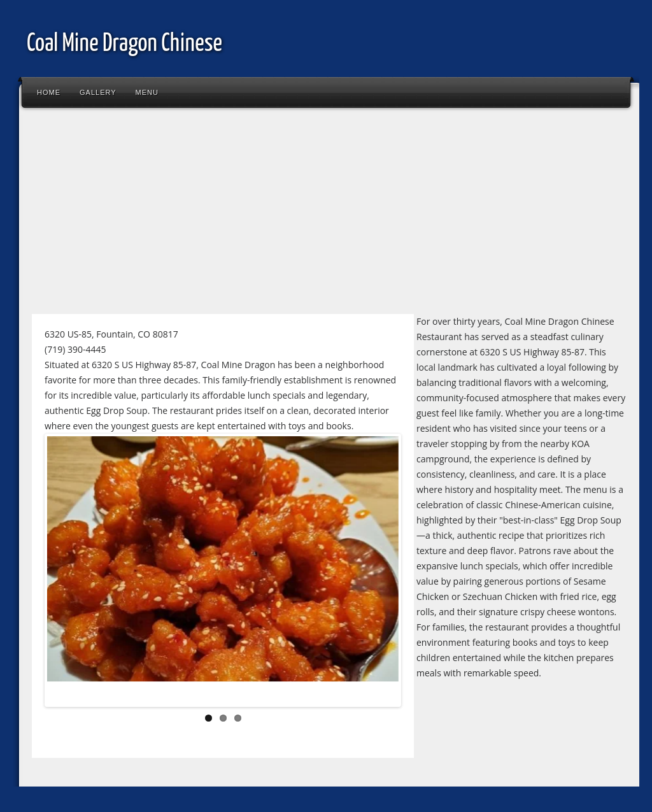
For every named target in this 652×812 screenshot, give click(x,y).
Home (49, 92)
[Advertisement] (326, 216)
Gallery (98, 92)
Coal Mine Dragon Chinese (124, 44)
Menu (147, 92)
